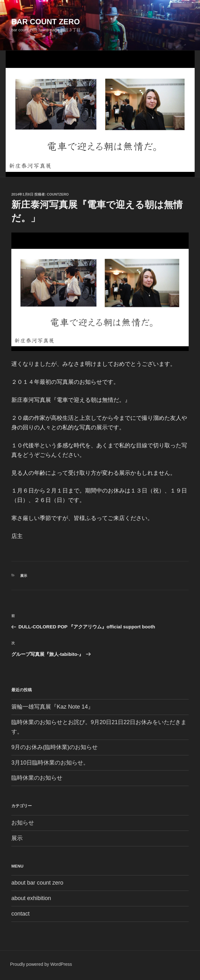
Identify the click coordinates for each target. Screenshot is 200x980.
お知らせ (23, 823)
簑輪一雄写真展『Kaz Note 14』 (52, 707)
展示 (24, 576)
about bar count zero (37, 883)
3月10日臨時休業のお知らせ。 (50, 763)
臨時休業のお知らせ (37, 778)
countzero (58, 194)
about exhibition (31, 898)
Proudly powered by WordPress (41, 964)
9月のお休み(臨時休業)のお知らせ (54, 747)
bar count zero (46, 22)
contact (20, 914)
